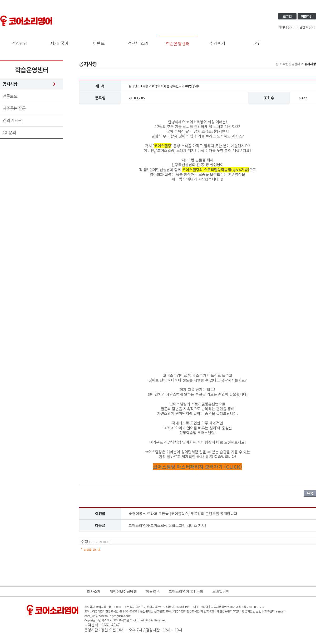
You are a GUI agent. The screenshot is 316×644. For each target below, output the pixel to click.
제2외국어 (59, 43)
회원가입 (307, 16)
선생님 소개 (138, 43)
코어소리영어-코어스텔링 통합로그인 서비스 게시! (167, 525)
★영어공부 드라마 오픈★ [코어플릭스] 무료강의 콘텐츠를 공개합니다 (183, 514)
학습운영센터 (178, 44)
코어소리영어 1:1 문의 (186, 591)
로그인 (287, 16)
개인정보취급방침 (123, 591)
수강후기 (217, 43)
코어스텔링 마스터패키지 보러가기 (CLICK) (197, 466)
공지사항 (10, 84)
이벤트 (99, 43)
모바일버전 (221, 591)
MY (257, 43)
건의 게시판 (12, 120)
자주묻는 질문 (14, 108)
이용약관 (153, 591)
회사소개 (94, 591)
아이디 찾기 (286, 27)
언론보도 (10, 96)
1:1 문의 (9, 132)
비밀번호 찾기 (306, 27)
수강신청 (20, 43)
